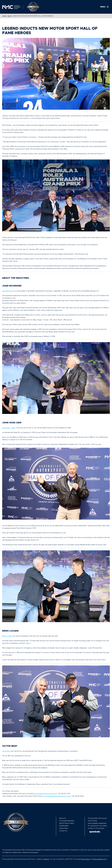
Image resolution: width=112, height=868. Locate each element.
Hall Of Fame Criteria (67, 823)
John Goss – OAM (9, 428)
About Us (63, 818)
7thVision (46, 859)
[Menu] (105, 7)
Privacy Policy (85, 859)
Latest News (64, 828)
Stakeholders (64, 826)
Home (4, 16)
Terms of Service (98, 859)
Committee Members (67, 821)
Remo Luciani (7, 636)
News (9, 16)
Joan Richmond (8, 291)
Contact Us (63, 831)
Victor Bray (6, 751)
